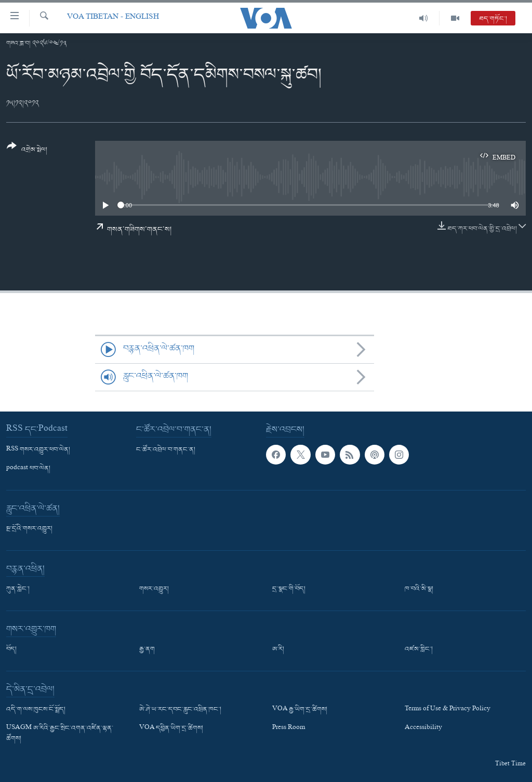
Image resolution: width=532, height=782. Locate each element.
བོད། (11, 650)
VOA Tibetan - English (113, 18)
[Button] (27, 151)
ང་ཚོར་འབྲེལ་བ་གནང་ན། (166, 450)
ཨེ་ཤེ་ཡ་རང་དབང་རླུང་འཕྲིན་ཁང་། (180, 710)
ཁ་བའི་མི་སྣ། (419, 589)
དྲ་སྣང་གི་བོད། (289, 589)
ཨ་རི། (278, 650)
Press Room (289, 728)
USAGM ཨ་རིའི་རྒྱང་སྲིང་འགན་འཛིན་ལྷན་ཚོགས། (60, 734)
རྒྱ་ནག (147, 650)
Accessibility (423, 728)
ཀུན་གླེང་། (18, 589)
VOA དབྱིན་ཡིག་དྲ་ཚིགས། (171, 728)
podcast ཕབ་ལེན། (28, 469)
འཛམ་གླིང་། (419, 650)
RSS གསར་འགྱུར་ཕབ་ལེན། (38, 450)
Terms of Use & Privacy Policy (448, 710)
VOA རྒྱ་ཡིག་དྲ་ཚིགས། (300, 710)
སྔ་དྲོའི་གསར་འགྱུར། (29, 529)
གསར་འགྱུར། (154, 589)
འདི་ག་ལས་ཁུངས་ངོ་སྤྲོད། (36, 710)
